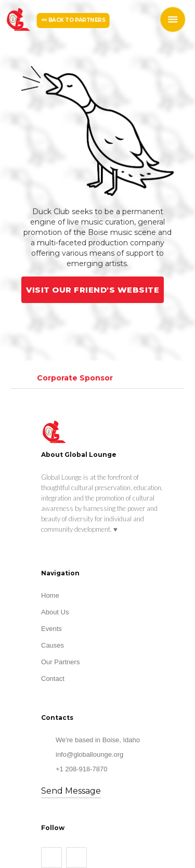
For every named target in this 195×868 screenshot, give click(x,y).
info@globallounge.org (89, 754)
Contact (53, 679)
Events (51, 629)
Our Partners (60, 662)
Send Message (71, 791)
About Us (55, 612)
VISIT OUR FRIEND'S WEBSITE (93, 290)
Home (50, 595)
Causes (53, 645)
